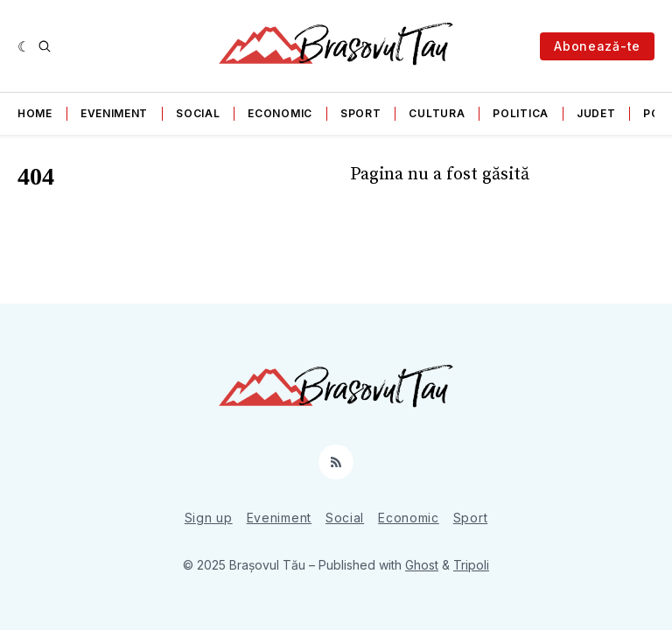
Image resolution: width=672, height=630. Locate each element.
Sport (361, 113)
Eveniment (114, 113)
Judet (596, 113)
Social (198, 113)
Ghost (422, 565)
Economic (280, 113)
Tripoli (471, 565)
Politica (521, 113)
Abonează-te (597, 46)
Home (35, 113)
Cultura (437, 113)
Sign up (209, 518)
